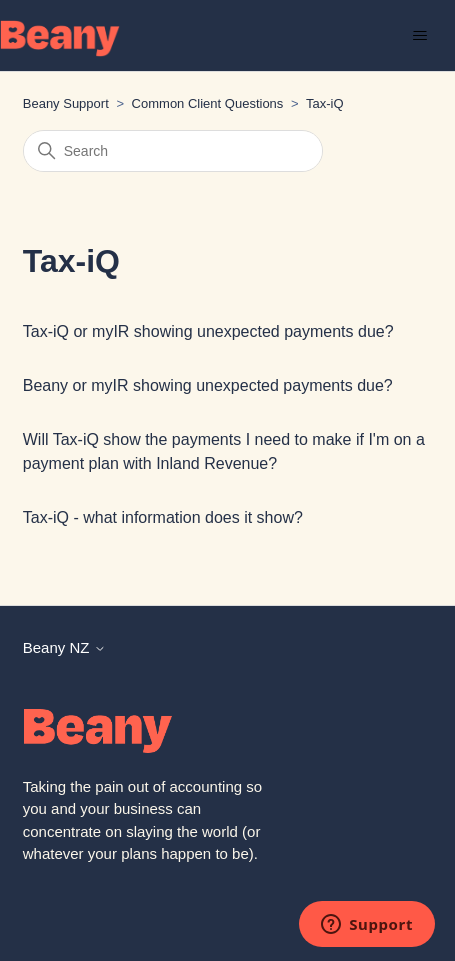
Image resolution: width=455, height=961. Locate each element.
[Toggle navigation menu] (419, 36)
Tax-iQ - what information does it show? (163, 517)
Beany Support (66, 103)
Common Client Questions (208, 103)
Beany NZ (64, 647)
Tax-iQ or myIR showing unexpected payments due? (208, 331)
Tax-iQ (325, 103)
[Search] (173, 151)
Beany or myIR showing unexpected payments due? (208, 385)
